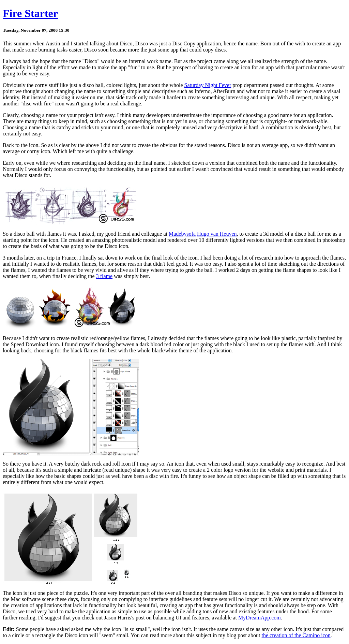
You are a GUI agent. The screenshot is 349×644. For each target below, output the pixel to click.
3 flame (104, 276)
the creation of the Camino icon (296, 635)
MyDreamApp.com (260, 618)
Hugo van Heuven (217, 234)
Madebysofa (182, 234)
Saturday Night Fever (208, 85)
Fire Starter (30, 13)
